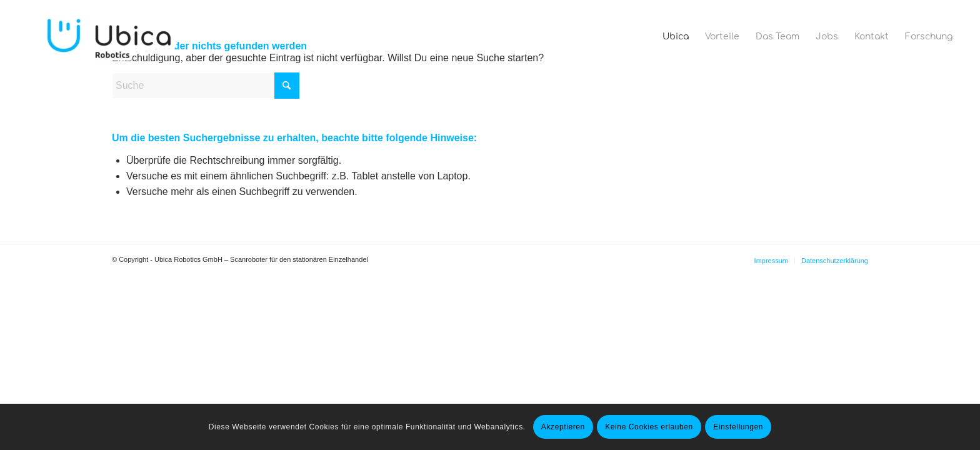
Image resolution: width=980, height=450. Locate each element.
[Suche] (206, 86)
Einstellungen (738, 427)
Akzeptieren (563, 427)
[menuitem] (676, 37)
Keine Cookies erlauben (649, 427)
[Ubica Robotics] (113, 37)
